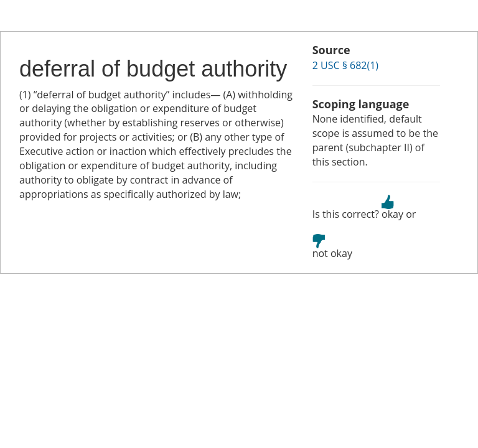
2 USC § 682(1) (345, 65)
